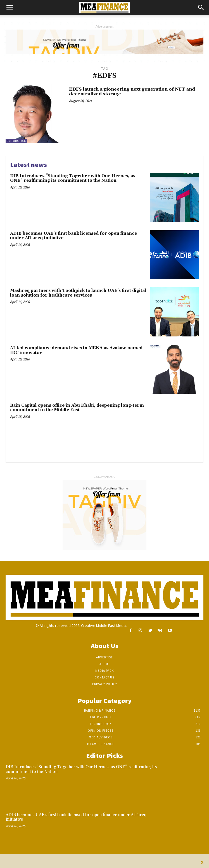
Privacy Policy (105, 684)
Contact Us (104, 677)
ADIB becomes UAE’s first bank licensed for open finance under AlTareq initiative (73, 236)
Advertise (104, 657)
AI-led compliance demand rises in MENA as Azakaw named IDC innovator (76, 350)
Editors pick (16, 141)
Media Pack (104, 671)
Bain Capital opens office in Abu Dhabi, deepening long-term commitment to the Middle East (77, 408)
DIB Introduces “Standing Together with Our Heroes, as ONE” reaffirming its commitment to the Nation (73, 178)
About (105, 664)
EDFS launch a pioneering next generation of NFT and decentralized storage (132, 92)
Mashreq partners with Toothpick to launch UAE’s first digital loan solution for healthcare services (78, 293)
